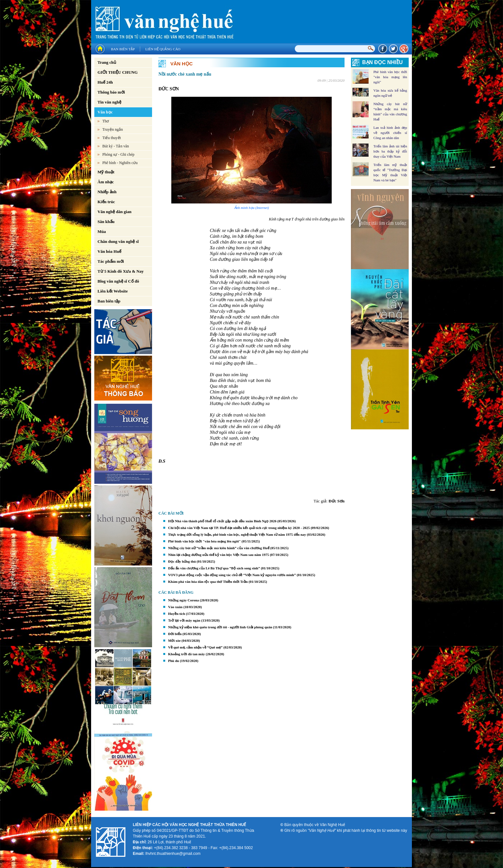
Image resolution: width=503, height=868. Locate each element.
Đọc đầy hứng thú (182, 561)
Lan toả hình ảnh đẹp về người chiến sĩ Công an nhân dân (390, 133)
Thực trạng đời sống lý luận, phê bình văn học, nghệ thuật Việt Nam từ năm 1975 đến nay (237, 534)
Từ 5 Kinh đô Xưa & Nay (121, 271)
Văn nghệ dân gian (115, 212)
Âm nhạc (106, 182)
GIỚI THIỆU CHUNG (118, 72)
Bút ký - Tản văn (116, 146)
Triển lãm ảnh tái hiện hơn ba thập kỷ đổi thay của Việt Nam (390, 151)
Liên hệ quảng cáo (163, 49)
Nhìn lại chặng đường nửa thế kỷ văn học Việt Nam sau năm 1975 (218, 555)
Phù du (174, 661)
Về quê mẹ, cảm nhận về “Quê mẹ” (196, 647)
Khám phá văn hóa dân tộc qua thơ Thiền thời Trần (208, 582)
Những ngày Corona (183, 600)
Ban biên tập (123, 49)
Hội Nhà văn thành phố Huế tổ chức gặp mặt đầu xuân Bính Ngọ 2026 (222, 521)
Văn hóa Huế (109, 251)
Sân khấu (106, 222)
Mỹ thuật (106, 172)
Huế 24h (105, 82)
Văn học (105, 112)
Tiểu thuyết (112, 138)
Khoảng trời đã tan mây (186, 654)
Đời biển (175, 634)
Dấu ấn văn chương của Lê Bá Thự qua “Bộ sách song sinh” (214, 568)
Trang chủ (107, 62)
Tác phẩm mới (111, 261)
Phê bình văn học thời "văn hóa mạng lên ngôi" (204, 541)
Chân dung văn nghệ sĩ (118, 241)
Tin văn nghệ (109, 102)
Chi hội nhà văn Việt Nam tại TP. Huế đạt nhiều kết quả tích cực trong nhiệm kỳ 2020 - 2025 (239, 528)
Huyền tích (177, 614)
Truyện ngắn (113, 129)
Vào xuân (175, 607)
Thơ (106, 121)
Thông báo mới (111, 92)
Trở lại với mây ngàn (184, 620)
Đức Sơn (337, 501)
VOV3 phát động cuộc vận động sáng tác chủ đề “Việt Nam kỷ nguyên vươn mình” (232, 575)
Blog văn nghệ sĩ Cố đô (118, 281)
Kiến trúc (106, 202)
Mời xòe (174, 641)
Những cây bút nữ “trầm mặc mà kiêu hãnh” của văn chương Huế (219, 548)
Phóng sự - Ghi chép (118, 154)
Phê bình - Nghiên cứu (120, 163)
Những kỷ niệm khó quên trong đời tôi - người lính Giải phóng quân (220, 627)
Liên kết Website (113, 291)
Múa (102, 231)
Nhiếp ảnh (107, 192)
